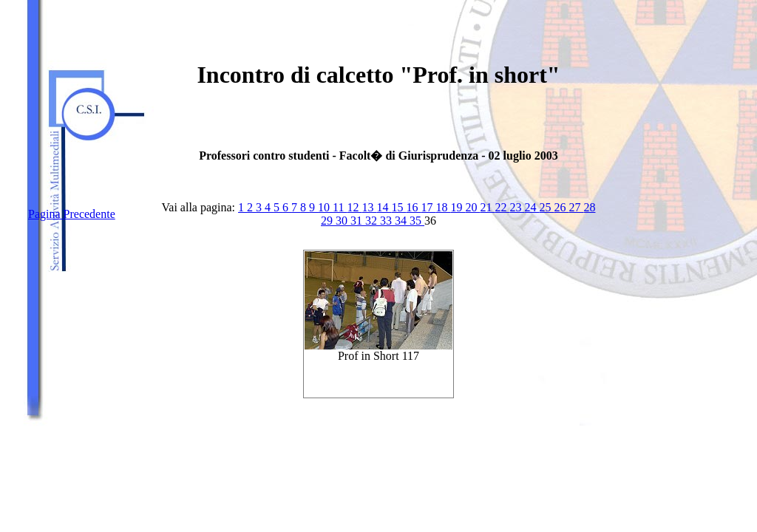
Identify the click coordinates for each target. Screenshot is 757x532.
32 (373, 221)
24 (532, 207)
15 (398, 207)
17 (428, 207)
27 (576, 207)
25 (546, 207)
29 (328, 221)
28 (589, 207)
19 (458, 207)
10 (325, 207)
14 (384, 207)
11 (340, 207)
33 (387, 221)
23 (517, 207)
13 (369, 207)
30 (343, 221)
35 (417, 221)
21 (487, 207)
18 (443, 207)
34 (402, 221)
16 (413, 207)
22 (502, 207)
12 (354, 207)
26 (561, 207)
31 (358, 221)
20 (472, 207)
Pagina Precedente (72, 214)
